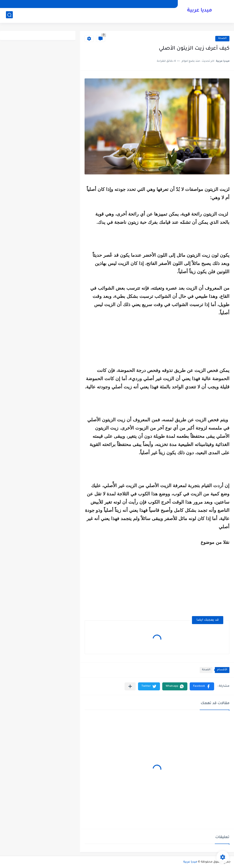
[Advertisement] (191, 578)
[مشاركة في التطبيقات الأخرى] (130, 686)
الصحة (222, 39)
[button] (202, 686)
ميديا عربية (200, 11)
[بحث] (9, 15)
